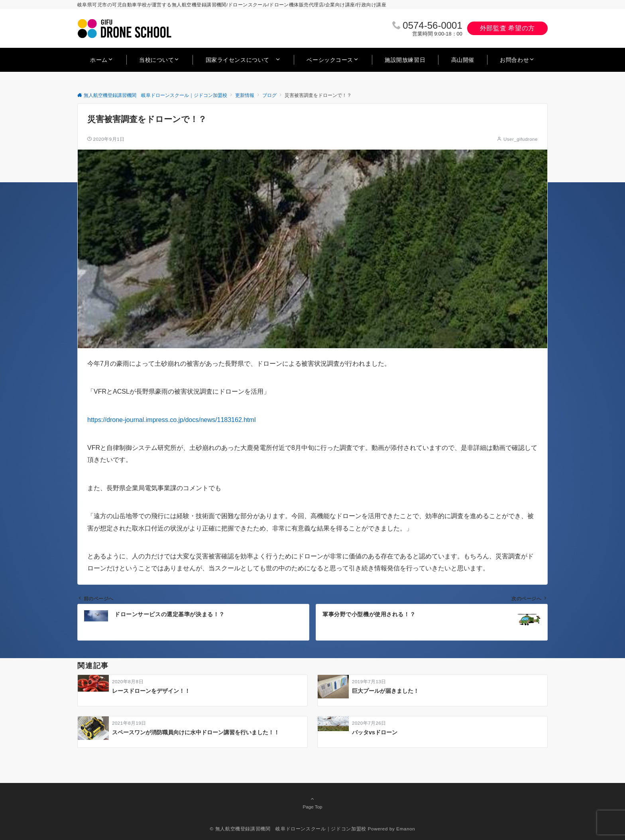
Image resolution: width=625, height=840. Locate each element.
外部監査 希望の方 (507, 28)
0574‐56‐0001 (432, 25)
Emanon (406, 829)
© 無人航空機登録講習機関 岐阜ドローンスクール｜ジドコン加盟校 (288, 829)
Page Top (312, 803)
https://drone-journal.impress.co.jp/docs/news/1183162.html (171, 420)
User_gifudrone (521, 139)
